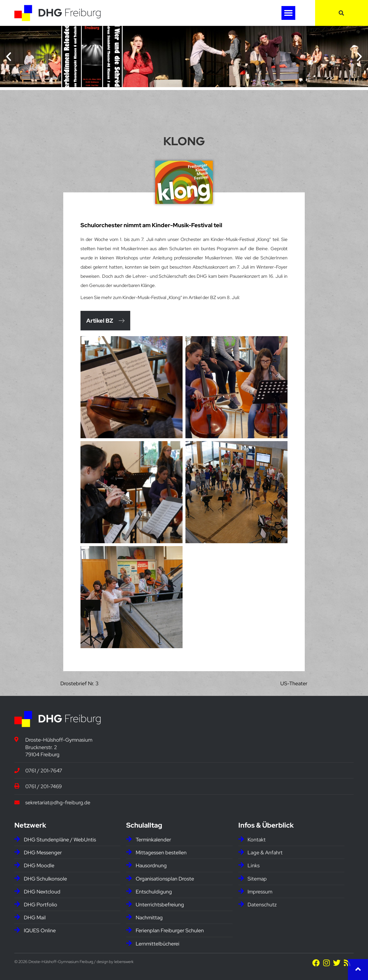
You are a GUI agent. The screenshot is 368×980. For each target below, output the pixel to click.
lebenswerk (124, 962)
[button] (288, 13)
